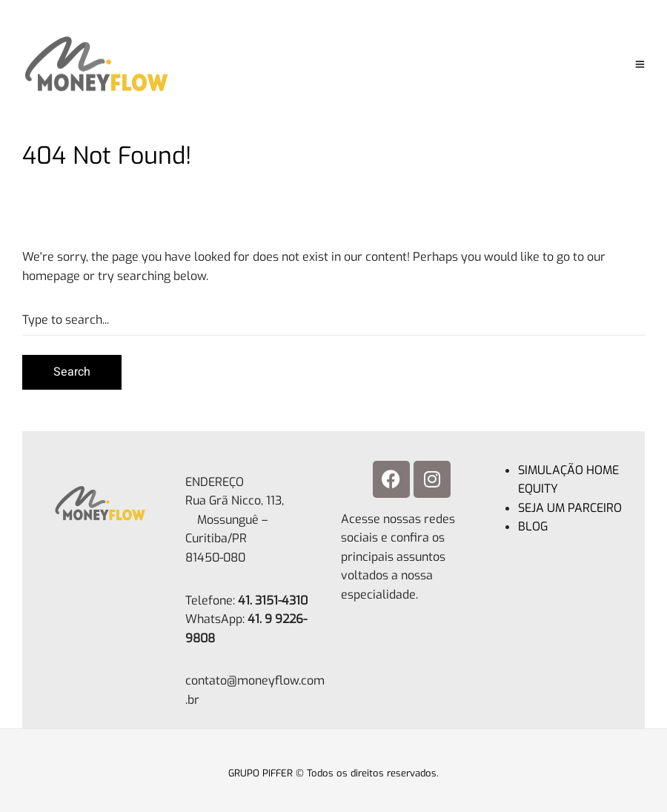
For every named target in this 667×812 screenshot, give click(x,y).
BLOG (533, 526)
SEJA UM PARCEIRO (570, 508)
